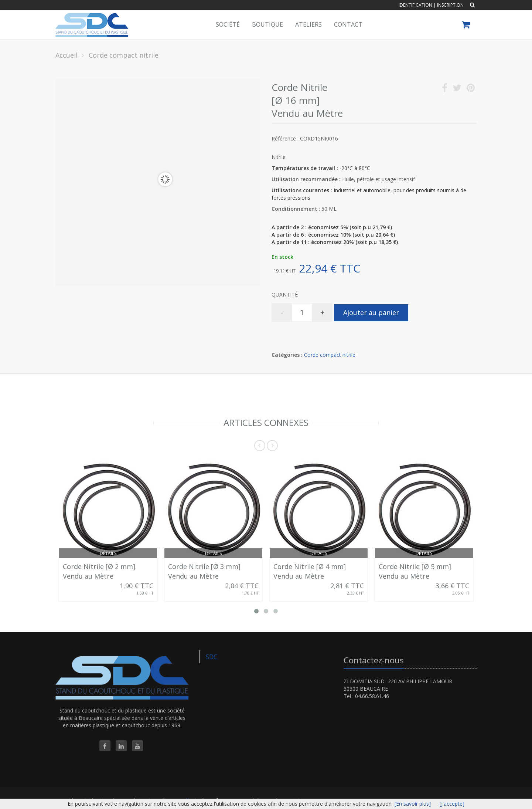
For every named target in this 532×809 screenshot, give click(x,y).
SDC (212, 657)
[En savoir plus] (413, 804)
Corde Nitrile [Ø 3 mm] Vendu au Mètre (204, 571)
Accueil (66, 55)
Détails (108, 553)
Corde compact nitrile (330, 355)
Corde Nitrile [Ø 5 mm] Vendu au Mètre (415, 571)
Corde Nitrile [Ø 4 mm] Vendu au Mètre (310, 571)
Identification (415, 5)
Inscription (450, 5)
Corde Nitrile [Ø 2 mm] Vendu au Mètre (99, 571)
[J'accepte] (452, 804)
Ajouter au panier (371, 312)
